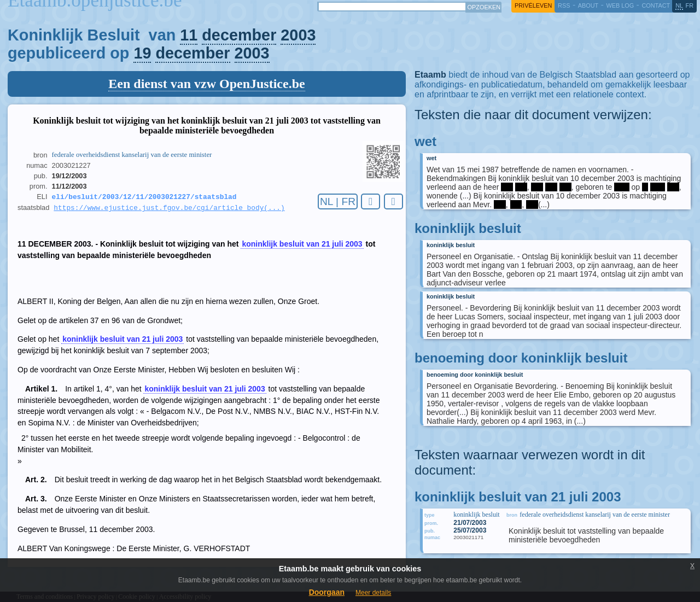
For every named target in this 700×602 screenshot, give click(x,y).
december (239, 35)
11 (189, 35)
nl (679, 5)
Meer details (373, 593)
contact (656, 5)
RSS (564, 5)
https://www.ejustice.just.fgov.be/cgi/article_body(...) (169, 209)
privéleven (533, 5)
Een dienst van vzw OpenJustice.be (206, 84)
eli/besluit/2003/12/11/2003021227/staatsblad (144, 197)
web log (620, 5)
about (588, 5)
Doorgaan (327, 592)
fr (690, 5)
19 (142, 53)
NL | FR (338, 201)
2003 (298, 35)
